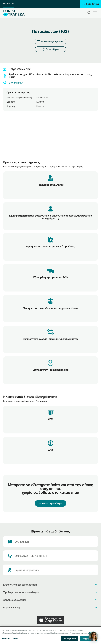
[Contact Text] (50, 556)
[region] (50, 635)
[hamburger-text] (95, 13)
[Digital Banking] (91, 4)
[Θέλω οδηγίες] (50, 49)
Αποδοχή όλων (70, 638)
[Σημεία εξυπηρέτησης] (50, 570)
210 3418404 (14, 83)
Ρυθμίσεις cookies (10, 638)
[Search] (89, 13)
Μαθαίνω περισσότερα (50, 503)
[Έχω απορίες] (50, 542)
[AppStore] (51, 620)
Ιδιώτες (9, 4)
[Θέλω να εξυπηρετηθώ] (50, 42)
